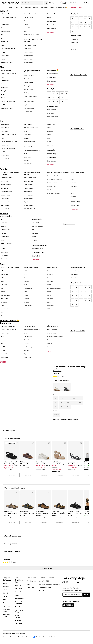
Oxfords (3, 98)
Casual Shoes (5, 24)
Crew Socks (4, 256)
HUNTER (50, 285)
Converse (50, 131)
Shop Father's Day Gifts (79, 100)
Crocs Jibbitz (36, 223)
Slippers (3, 59)
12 (72, 31)
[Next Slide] (87, 460)
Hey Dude (50, 281)
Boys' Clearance (52, 330)
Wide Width (74, 46)
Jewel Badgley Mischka (54, 288)
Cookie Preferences (54, 637)
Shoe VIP (18, 585)
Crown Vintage (75, 271)
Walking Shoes (28, 63)
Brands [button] (52, 8)
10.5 (85, 27)
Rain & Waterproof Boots (8, 49)
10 (81, 27)
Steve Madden (5, 309)
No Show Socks (5, 259)
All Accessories (37, 219)
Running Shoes (28, 56)
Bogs (49, 271)
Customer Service (45, 588)
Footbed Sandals (29, 28)
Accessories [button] (44, 8)
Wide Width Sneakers (30, 96)
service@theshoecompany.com (50, 584)
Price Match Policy (19, 611)
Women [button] (11, 8)
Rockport (50, 299)
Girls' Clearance (52, 333)
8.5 (90, 23)
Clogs (2, 28)
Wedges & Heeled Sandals (32, 35)
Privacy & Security (7, 637)
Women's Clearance (8, 326)
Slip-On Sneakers (29, 59)
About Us (18, 592)
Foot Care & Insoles (37, 226)
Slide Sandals (28, 112)
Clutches (3, 226)
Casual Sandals (28, 17)
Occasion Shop (52, 14)
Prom (49, 18)
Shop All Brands (76, 283)
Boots (2, 21)
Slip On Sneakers (52, 190)
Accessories (51, 150)
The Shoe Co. (31, 581)
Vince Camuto (5, 316)
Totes (2, 240)
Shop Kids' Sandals (77, 154)
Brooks (26, 278)
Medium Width (75, 43)
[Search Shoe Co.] (32, 3)
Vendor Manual (18, 616)
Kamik (49, 292)
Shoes (5, 583)
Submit (86, 594)
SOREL (49, 302)
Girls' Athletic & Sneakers (55, 179)
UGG (49, 309)
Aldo (2, 271)
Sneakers (6, 586)
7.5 (81, 23)
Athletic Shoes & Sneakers (8, 17)
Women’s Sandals (30, 14)
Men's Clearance (30, 326)
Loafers (3, 45)
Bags (2, 219)
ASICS (72, 179)
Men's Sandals (29, 101)
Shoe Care (35, 233)
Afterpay (18, 620)
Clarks (3, 281)
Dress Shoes (4, 87)
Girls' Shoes (28, 147)
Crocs (49, 135)
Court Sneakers (29, 185)
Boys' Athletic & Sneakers (55, 176)
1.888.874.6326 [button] (44, 581)
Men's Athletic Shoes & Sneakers (32, 71)
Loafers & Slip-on (29, 347)
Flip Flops (27, 24)
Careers (18, 595)
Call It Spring (5, 278)
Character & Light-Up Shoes (9, 142)
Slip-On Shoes (5, 56)
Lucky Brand (4, 299)
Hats (33, 230)
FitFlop (3, 292)
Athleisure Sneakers (30, 45)
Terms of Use (17, 637)
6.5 (72, 23)
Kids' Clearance (53, 326)
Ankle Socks (4, 252)
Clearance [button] (73, 8)
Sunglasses (35, 240)
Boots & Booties (5, 333)
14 (58, 102)
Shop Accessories (69, 259)
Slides (26, 31)
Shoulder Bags (5, 237)
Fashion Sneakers (29, 52)
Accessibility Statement (19, 603)
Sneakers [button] (28, 8)
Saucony (27, 299)
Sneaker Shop (75, 202)
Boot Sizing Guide (7, 615)
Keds (25, 285)
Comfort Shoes (5, 31)
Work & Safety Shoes (7, 63)
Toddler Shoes (5, 128)
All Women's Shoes (7, 14)
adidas (49, 128)
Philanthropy (19, 599)
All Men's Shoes (6, 70)
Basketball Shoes (29, 75)
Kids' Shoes (5, 124)
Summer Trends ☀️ (62, 8)
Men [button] (17, 8)
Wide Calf (73, 50)
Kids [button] (22, 8)
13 (53, 102)
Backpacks (4, 223)
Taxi (2, 312)
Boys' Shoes (28, 124)
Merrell (49, 295)
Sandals (36, 8)
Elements (50, 278)
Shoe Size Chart (53, 157)
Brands (5, 603)
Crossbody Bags (5, 230)
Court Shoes (28, 49)
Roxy (2, 306)
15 (62, 102)
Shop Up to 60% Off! (78, 356)
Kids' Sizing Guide (7, 610)
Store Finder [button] (31, 588)
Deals (80, 8)
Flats (2, 35)
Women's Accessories (39, 245)
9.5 (77, 27)
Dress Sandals (28, 21)
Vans (25, 309)
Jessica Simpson (6, 295)
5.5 (85, 18)
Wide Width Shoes (6, 159)
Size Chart (18, 624)
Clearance (51, 32)
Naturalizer (4, 302)
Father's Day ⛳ (53, 70)
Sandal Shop (52, 21)
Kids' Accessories (38, 252)
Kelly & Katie (74, 274)
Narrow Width (75, 39)
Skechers (50, 145)
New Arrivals (52, 28)
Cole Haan (4, 285)
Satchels (3, 233)
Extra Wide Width (52, 117)
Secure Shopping (27, 637)
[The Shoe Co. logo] (11, 3)
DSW (28, 584)
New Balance (74, 186)
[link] (11, 465)
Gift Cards (18, 589)
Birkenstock (4, 274)
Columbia (50, 274)
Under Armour (28, 306)
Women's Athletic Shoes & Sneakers (33, 41)
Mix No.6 (73, 278)
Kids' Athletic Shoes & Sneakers (58, 172)
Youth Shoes (4, 131)
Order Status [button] (43, 591)
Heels (2, 38)
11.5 (66, 98)
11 (90, 27)
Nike (49, 138)
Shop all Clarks (57, 371)
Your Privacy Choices (40, 637)
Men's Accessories (38, 249)
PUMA (49, 142)
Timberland (51, 306)
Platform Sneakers (6, 192)
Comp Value (19, 607)
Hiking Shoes (5, 42)
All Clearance (52, 352)
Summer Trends (53, 25)
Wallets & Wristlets (6, 244)
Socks (3, 249)
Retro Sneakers (5, 195)
